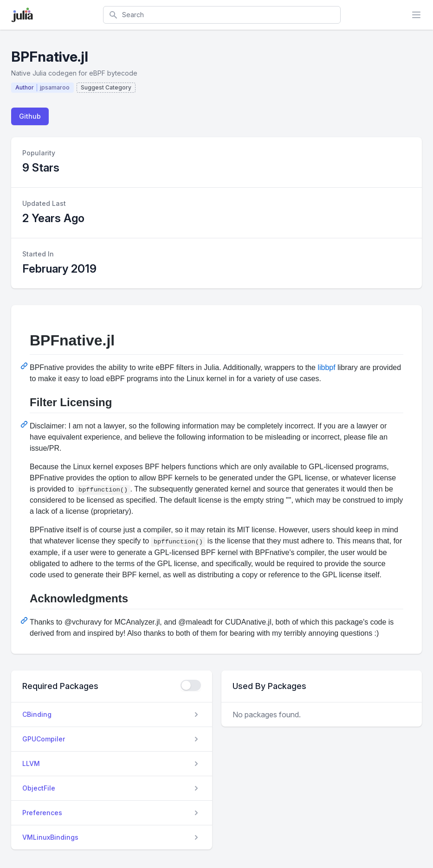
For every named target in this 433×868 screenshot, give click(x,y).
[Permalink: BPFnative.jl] (25, 366)
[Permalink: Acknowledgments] (25, 620)
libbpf (326, 367)
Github (30, 116)
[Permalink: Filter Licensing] (25, 424)
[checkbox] (191, 685)
